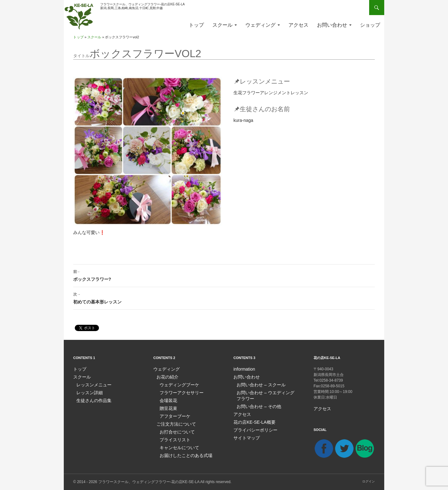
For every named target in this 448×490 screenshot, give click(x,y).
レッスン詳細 (88, 392)
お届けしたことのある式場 (182, 452)
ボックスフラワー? (224, 275)
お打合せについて (175, 429)
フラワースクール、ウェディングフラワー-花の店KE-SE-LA (149, 482)
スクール (222, 25)
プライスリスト (173, 437)
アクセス (298, 25)
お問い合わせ (332, 25)
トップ (196, 25)
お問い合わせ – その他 (256, 405)
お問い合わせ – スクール (257, 384)
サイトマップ (245, 435)
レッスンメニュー (91, 384)
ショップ (370, 25)
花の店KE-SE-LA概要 (251, 420)
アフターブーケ (173, 414)
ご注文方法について (173, 422)
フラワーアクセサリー (178, 392)
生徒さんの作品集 (91, 399)
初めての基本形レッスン (224, 297)
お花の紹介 (166, 377)
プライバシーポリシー (252, 427)
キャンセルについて (177, 444)
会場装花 (167, 399)
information (243, 369)
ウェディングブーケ (177, 384)
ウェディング (260, 25)
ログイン (369, 481)
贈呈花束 (167, 407)
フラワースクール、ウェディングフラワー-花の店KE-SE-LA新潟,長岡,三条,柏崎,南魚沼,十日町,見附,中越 (142, 6)
